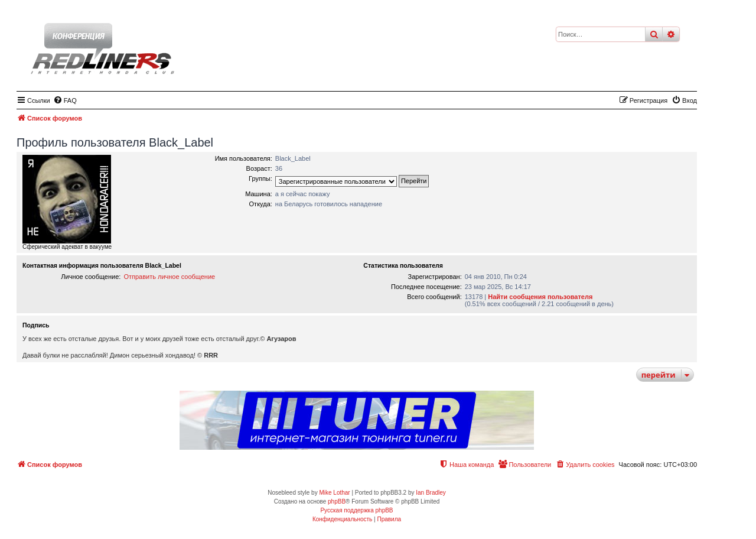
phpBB (337, 501)
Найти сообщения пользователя (540, 297)
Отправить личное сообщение (169, 277)
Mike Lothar (334, 493)
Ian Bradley (431, 493)
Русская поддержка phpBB (356, 510)
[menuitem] (65, 100)
